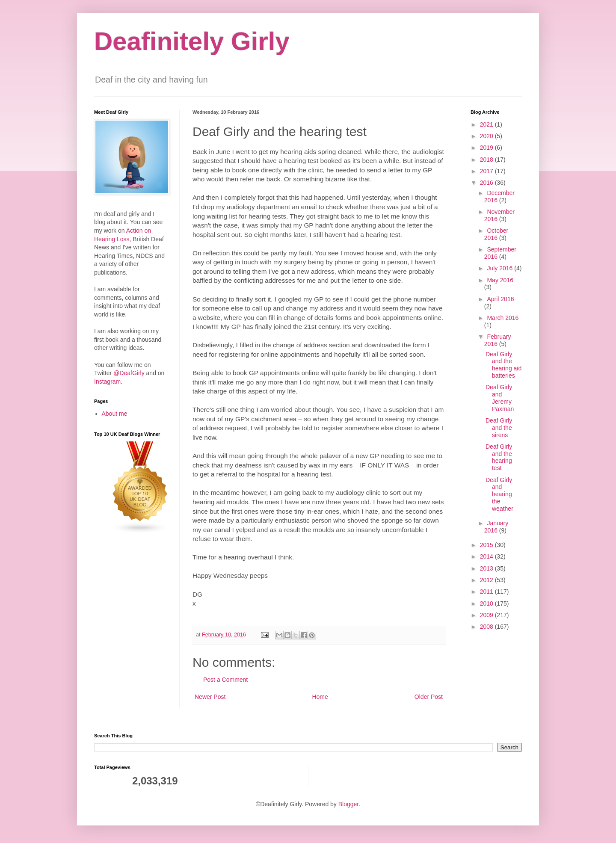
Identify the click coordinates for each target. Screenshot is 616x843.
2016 (487, 183)
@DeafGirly (129, 373)
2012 (487, 580)
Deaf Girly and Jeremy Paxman (500, 398)
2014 (487, 556)
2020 (487, 136)
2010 (487, 603)
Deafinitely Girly (192, 41)
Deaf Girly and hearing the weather (499, 494)
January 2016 (496, 527)
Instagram (107, 382)
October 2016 (496, 234)
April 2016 (500, 299)
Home (320, 697)
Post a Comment (225, 680)
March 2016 (503, 318)
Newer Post (210, 697)
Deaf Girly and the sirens (499, 428)
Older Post (429, 697)
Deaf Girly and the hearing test (499, 457)
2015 (487, 545)
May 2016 (500, 280)
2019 (487, 148)
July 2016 (500, 268)
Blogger (348, 804)
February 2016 (498, 340)
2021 (487, 124)
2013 (487, 568)
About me (115, 414)
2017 (487, 171)
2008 (487, 627)
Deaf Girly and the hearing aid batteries (503, 365)
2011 (487, 592)
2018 (487, 160)
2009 (487, 615)
